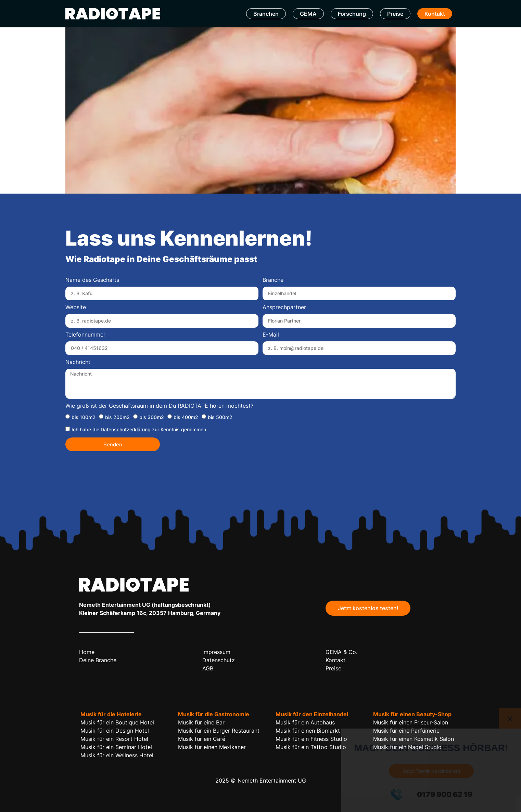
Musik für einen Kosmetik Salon (414, 739)
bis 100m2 (84, 417)
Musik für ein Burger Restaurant (219, 731)
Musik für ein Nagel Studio (407, 747)
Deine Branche (98, 660)
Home (87, 652)
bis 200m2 (117, 417)
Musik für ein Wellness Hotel (117, 755)
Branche (273, 280)
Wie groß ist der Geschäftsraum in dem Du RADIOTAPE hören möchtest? (159, 406)
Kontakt (435, 14)
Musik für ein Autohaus (305, 722)
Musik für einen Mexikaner (212, 747)
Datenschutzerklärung (126, 429)
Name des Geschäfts (92, 280)
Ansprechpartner (284, 307)
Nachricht (78, 362)
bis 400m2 (186, 417)
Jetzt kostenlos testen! (368, 608)
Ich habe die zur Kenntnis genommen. (139, 429)
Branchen (266, 14)
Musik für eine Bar (201, 722)
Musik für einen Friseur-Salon (411, 722)
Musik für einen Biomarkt (308, 731)
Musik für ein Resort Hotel (114, 739)
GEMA (308, 14)
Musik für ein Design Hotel (115, 731)
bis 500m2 (220, 417)
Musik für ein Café (202, 739)
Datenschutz (219, 660)
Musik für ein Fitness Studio (311, 739)
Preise (395, 14)
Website (76, 307)
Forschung (352, 14)
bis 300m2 (152, 417)
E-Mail (271, 335)
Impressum (216, 652)
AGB (208, 668)
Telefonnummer (85, 335)
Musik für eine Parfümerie (406, 731)
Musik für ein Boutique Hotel (117, 722)
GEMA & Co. (341, 652)
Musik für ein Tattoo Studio (311, 747)
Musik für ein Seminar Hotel (116, 747)
